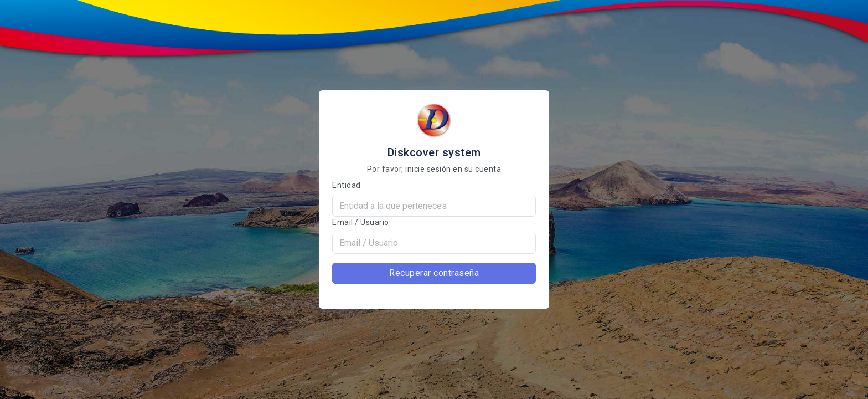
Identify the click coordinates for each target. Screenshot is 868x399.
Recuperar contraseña (434, 273)
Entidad (347, 185)
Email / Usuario (361, 222)
